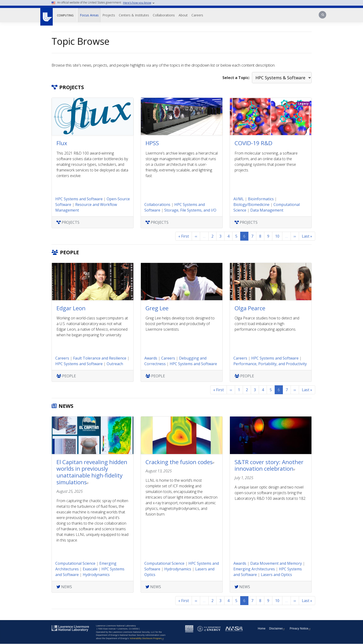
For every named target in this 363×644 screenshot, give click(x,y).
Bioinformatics (261, 199)
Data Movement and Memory (276, 563)
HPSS (152, 143)
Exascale (90, 569)
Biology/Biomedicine (251, 205)
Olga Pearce (250, 308)
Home (262, 629)
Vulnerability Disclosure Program (147, 638)
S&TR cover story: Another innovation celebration (269, 465)
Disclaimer (277, 629)
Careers (197, 15)
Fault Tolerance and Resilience (100, 358)
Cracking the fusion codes (181, 462)
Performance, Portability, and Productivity (270, 364)
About (183, 15)
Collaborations (164, 15)
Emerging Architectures (254, 569)
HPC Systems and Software (79, 199)
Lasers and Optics (276, 575)
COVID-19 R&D (253, 143)
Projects (109, 15)
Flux (62, 143)
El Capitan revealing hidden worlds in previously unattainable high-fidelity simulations (92, 472)
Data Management (267, 210)
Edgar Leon (71, 308)
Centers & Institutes (134, 15)
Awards (151, 358)
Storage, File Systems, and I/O (190, 210)
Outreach (115, 364)
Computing (65, 15)
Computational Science (75, 563)
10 (277, 236)
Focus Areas (89, 15)
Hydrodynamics (96, 575)
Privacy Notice (301, 629)
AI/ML (239, 199)
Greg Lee (157, 308)
